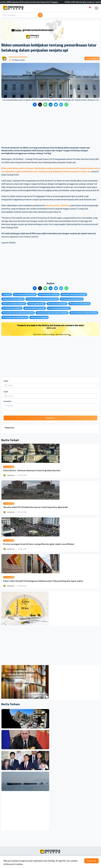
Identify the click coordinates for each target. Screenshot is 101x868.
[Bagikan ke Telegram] (61, 105)
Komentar (8, 401)
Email (6, 392)
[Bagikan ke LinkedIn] (51, 105)
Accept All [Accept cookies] (91, 861)
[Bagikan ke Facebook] (35, 105)
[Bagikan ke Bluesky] (56, 105)
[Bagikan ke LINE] (45, 105)
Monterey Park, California (57, 205)
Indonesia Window (18, 57)
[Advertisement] (51, 127)
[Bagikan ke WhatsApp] (66, 105)
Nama (6, 381)
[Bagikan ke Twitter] (40, 105)
